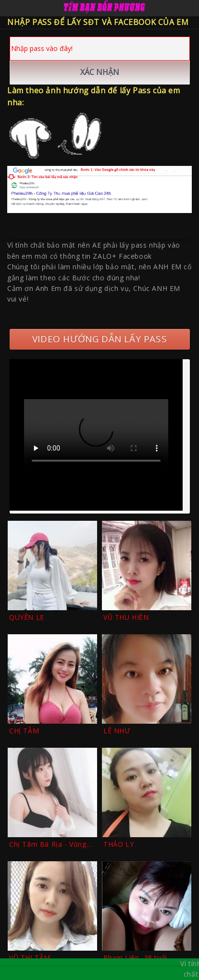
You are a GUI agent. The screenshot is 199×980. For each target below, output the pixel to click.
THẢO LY (118, 844)
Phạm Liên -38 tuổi (135, 958)
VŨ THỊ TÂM (30, 958)
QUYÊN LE (27, 617)
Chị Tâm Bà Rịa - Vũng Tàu (48, 844)
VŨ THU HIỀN (126, 617)
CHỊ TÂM (24, 731)
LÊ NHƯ (117, 731)
